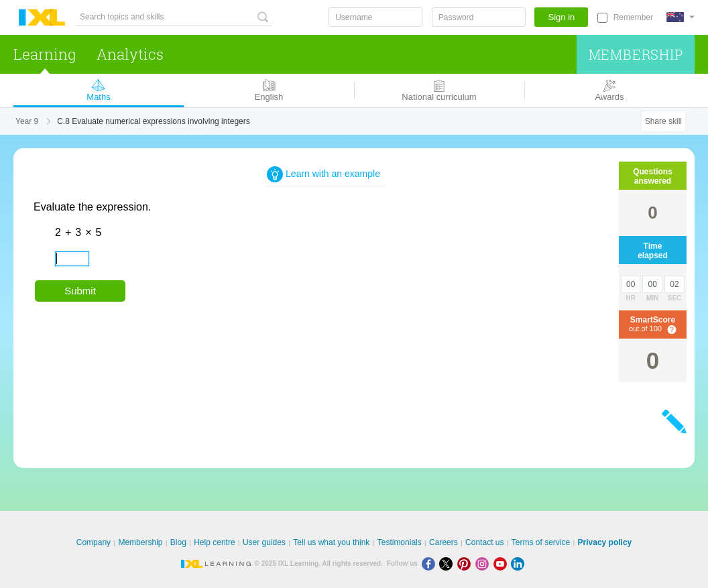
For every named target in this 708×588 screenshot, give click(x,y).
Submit (80, 291)
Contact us (484, 542)
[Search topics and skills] (174, 17)
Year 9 (27, 121)
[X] (448, 564)
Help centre (214, 542)
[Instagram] (484, 564)
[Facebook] (431, 564)
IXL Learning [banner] (42, 18)
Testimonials (400, 542)
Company (94, 542)
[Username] (375, 17)
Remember (633, 17)
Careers (444, 542)
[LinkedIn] (519, 564)
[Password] (479, 17)
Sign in (562, 17)
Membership (636, 54)
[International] (681, 17)
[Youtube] (503, 564)
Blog (178, 542)
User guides (264, 542)
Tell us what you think (331, 542)
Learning (45, 54)
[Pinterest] (466, 564)
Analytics (130, 54)
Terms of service (541, 542)
